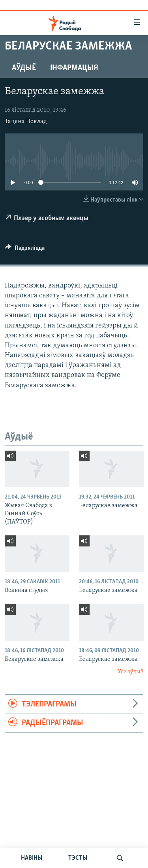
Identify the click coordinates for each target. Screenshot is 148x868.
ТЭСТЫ (78, 858)
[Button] (25, 250)
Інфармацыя (74, 68)
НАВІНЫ (32, 858)
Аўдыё (24, 68)
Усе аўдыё (130, 672)
